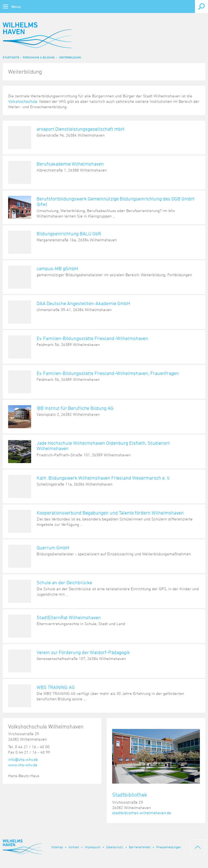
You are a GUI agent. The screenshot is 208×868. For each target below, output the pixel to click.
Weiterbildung (70, 57)
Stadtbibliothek (130, 795)
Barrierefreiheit (140, 847)
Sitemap (57, 847)
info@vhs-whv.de (23, 759)
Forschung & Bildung (39, 57)
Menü (16, 7)
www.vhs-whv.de (23, 765)
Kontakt (74, 847)
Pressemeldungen (169, 847)
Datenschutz (115, 847)
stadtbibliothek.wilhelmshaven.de (142, 813)
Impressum (93, 847)
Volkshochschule (23, 101)
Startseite (11, 57)
